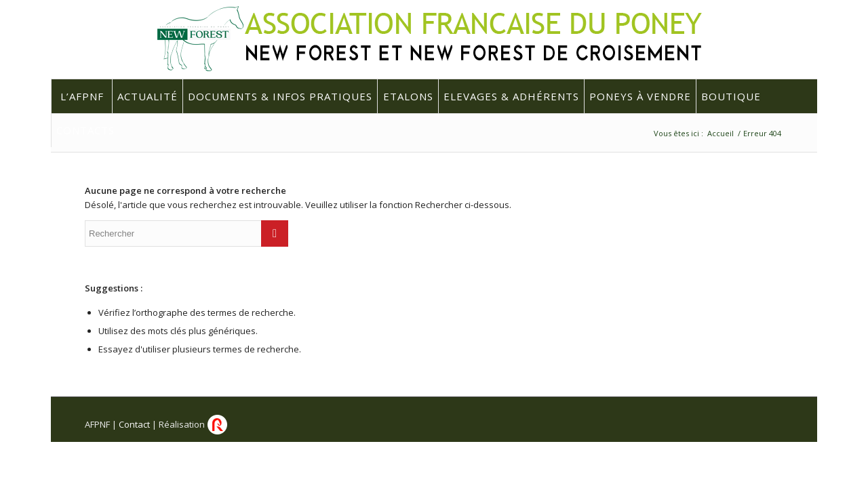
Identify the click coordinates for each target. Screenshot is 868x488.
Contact (134, 424)
